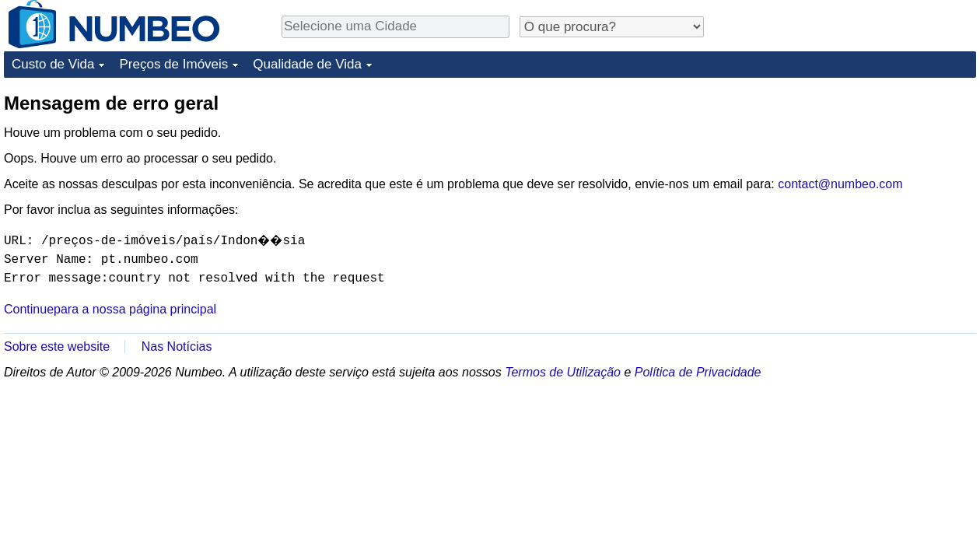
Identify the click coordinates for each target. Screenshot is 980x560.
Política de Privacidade (698, 372)
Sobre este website (57, 346)
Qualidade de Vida (307, 64)
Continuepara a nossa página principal (110, 309)
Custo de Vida (53, 64)
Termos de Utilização (563, 372)
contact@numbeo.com (840, 184)
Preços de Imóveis (173, 64)
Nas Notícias (177, 346)
